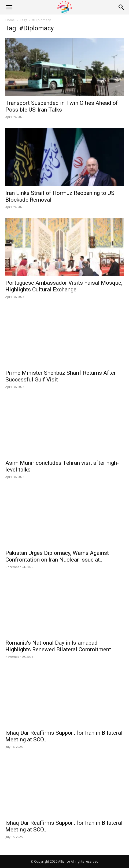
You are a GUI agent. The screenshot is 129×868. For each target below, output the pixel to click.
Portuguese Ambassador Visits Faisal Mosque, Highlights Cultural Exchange (64, 286)
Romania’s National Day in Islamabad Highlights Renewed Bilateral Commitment (58, 646)
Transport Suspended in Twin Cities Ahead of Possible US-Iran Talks (62, 106)
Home (10, 20)
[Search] (121, 7)
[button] (9, 7)
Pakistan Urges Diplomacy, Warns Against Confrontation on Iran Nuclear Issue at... (57, 556)
